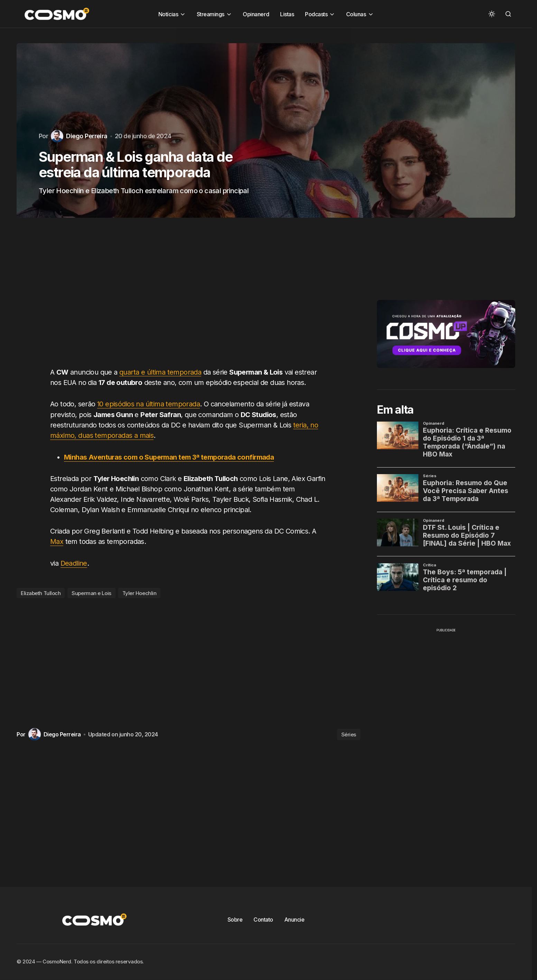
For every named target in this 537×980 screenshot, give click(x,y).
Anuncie (294, 918)
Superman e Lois (91, 592)
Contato (263, 918)
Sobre (235, 918)
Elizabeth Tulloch (41, 592)
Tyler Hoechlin (140, 592)
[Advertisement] (191, 296)
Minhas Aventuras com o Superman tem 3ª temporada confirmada (170, 456)
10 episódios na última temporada (149, 404)
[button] (492, 14)
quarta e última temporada (160, 372)
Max (57, 541)
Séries (349, 733)
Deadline (74, 562)
